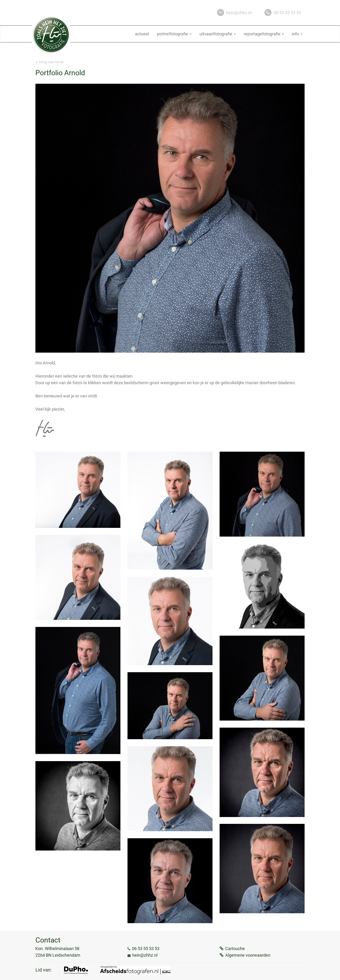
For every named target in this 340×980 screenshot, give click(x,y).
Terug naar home (49, 62)
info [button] (297, 34)
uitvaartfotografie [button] (218, 34)
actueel (142, 34)
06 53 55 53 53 (287, 13)
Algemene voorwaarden (248, 955)
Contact (48, 940)
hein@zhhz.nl (239, 13)
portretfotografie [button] (174, 34)
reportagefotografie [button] (264, 34)
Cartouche (235, 949)
